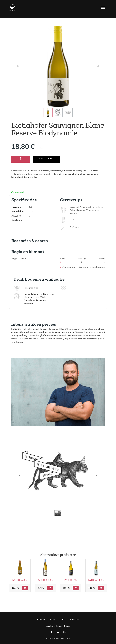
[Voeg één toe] (27, 159)
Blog (53, 620)
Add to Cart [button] (47, 159)
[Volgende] (96, 476)
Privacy (41, 620)
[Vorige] (20, 476)
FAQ (63, 620)
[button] (18, 66)
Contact (75, 620)
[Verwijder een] (14, 159)
